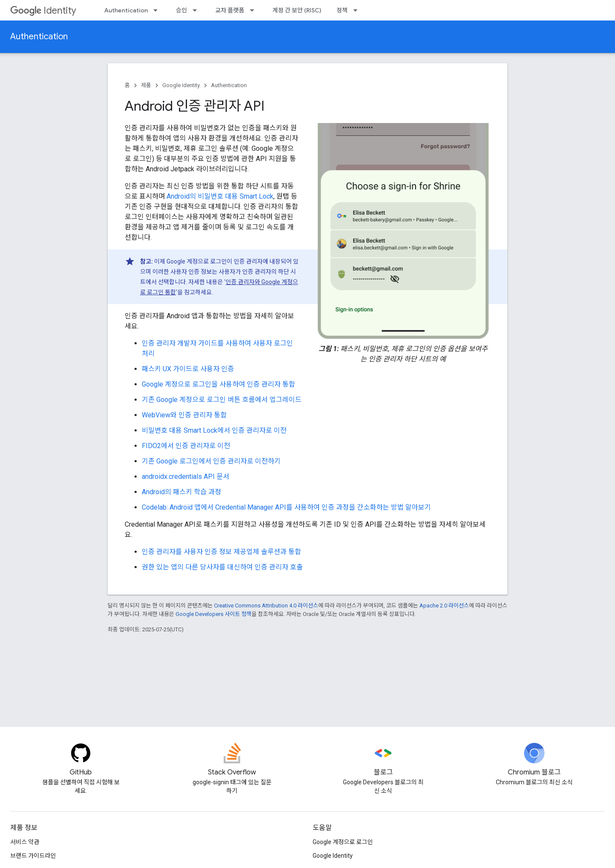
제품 (146, 85)
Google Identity (181, 85)
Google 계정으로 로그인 (343, 842)
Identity (43, 10)
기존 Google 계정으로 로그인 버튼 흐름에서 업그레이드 (222, 400)
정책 (342, 10)
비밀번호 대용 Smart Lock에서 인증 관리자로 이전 (214, 430)
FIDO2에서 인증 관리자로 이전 (186, 446)
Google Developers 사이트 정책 (214, 614)
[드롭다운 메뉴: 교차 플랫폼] (255, 10)
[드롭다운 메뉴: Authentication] (158, 10)
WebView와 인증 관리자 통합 (184, 415)
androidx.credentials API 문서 (186, 477)
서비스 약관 (25, 842)
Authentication (126, 10)
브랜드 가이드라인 (33, 856)
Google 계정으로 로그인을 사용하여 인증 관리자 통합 (218, 384)
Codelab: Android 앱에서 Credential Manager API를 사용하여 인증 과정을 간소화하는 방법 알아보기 (286, 507)
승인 (182, 10)
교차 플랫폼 (230, 10)
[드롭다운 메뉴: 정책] (358, 10)
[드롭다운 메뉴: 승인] (197, 10)
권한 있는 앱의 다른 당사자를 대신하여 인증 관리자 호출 (222, 567)
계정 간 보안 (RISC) (297, 10)
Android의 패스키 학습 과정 (182, 492)
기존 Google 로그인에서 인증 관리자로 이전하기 (211, 461)
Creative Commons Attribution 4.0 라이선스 (266, 606)
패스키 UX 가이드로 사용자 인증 (188, 369)
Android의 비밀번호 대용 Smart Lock (220, 196)
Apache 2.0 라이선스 (444, 606)
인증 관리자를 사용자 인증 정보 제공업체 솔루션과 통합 (221, 552)
